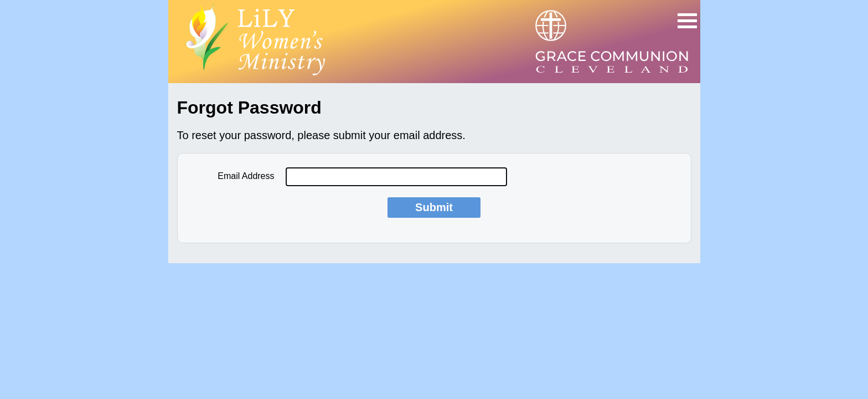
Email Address (246, 176)
